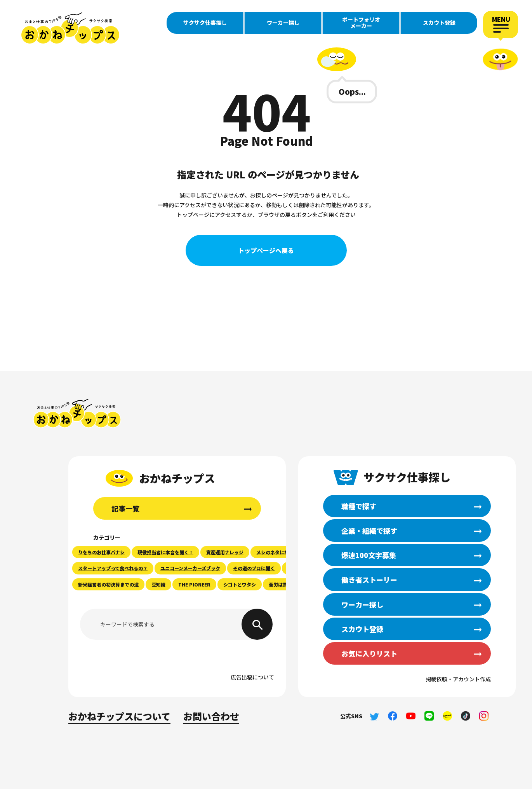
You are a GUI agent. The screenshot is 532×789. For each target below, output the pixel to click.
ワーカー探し (283, 23)
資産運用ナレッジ (225, 552)
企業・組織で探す (369, 531)
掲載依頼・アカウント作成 (458, 679)
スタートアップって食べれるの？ (113, 568)
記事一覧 (125, 508)
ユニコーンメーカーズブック (190, 568)
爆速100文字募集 (369, 555)
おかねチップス (77, 413)
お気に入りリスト (369, 653)
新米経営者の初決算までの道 (108, 584)
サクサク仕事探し (205, 23)
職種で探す (359, 506)
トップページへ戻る (266, 250)
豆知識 (158, 584)
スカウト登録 (439, 23)
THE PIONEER (194, 584)
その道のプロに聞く (254, 568)
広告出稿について (252, 677)
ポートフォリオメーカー (361, 23)
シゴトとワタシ (240, 584)
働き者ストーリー (369, 580)
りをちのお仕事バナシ (101, 552)
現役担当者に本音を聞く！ (165, 552)
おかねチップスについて (119, 716)
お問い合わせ (211, 716)
